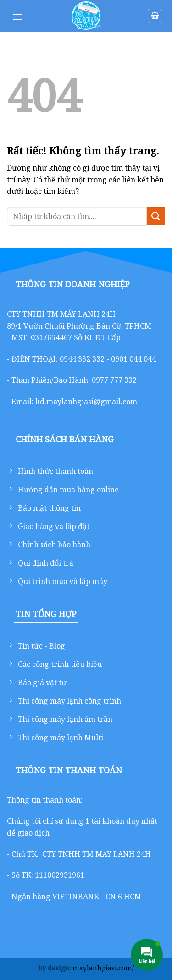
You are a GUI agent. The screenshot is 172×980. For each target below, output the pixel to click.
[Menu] (17, 16)
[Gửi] (156, 216)
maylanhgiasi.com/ (103, 968)
